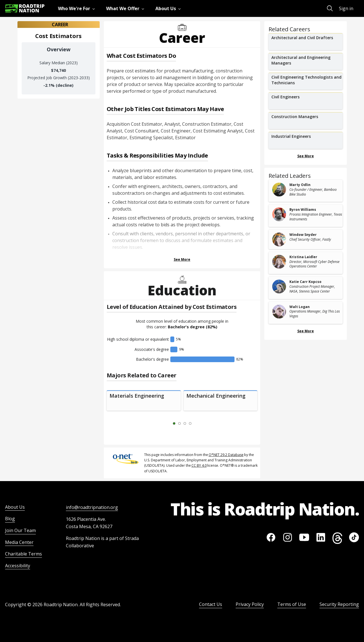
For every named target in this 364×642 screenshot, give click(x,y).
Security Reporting (339, 604)
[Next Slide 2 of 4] (198, 424)
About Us (15, 507)
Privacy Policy (250, 604)
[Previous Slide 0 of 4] (166, 424)
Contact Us (211, 604)
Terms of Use (292, 604)
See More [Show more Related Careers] (306, 156)
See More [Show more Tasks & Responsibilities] (182, 259)
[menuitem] (78, 8)
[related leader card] (306, 191)
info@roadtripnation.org (92, 507)
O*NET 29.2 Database (226, 455)
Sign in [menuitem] (346, 8)
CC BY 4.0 (199, 465)
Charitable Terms (24, 554)
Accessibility (18, 566)
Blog (10, 519)
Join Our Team (20, 530)
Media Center (19, 542)
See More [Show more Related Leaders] (306, 331)
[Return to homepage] (25, 8)
